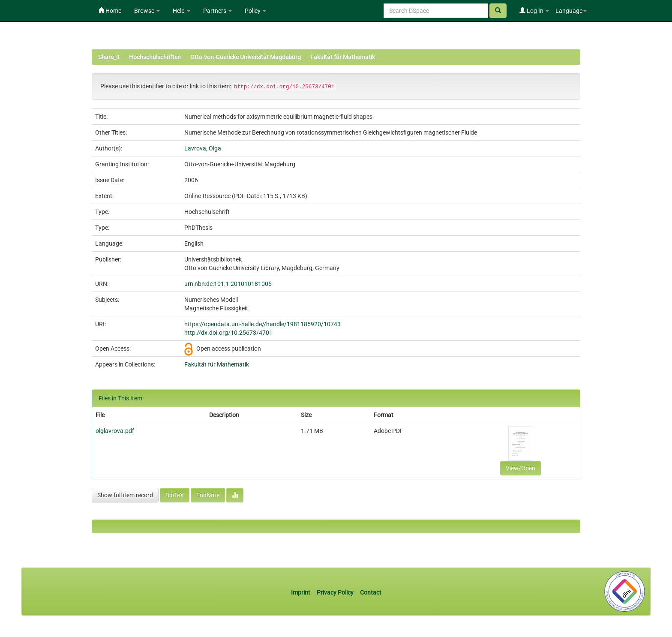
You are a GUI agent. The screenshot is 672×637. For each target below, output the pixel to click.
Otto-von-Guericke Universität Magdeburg (246, 57)
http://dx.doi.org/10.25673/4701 (228, 333)
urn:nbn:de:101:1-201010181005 (228, 284)
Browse (147, 11)
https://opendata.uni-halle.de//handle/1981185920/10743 (262, 324)
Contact (371, 592)
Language (571, 11)
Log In (534, 11)
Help (181, 11)
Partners (217, 11)
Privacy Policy (335, 592)
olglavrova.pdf (115, 431)
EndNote (208, 495)
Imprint (301, 592)
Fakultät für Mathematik (343, 57)
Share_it (109, 57)
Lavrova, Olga (203, 148)
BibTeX (175, 495)
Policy (255, 11)
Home (110, 11)
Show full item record (125, 495)
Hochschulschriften (155, 57)
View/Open (520, 468)
